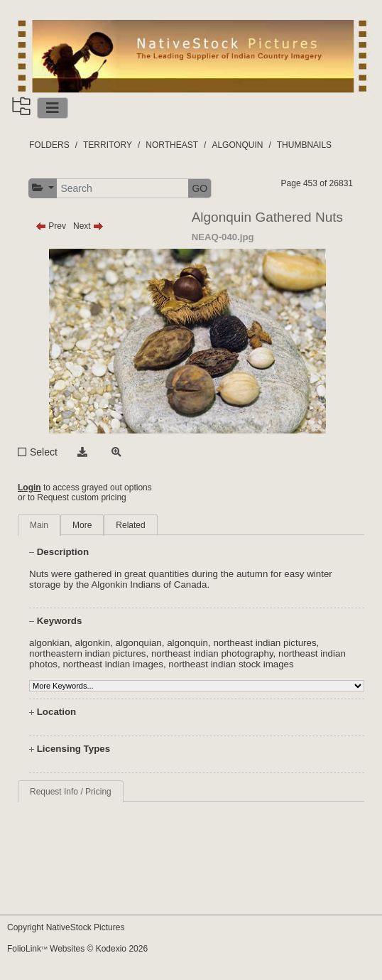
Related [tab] (130, 525)
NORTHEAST (172, 145)
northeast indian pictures (264, 643)
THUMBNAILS (304, 145)
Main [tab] (39, 525)
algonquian (139, 643)
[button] (43, 188)
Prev (51, 226)
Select (44, 452)
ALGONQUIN (237, 145)
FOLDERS (49, 145)
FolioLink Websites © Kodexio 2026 (77, 949)
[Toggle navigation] (53, 108)
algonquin (187, 643)
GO (200, 188)
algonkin (92, 643)
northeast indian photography (212, 653)
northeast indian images (113, 664)
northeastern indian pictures (87, 653)
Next (88, 226)
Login (29, 488)
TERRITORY (108, 145)
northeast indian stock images (231, 664)
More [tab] (82, 525)
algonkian (49, 643)
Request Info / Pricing (71, 792)
